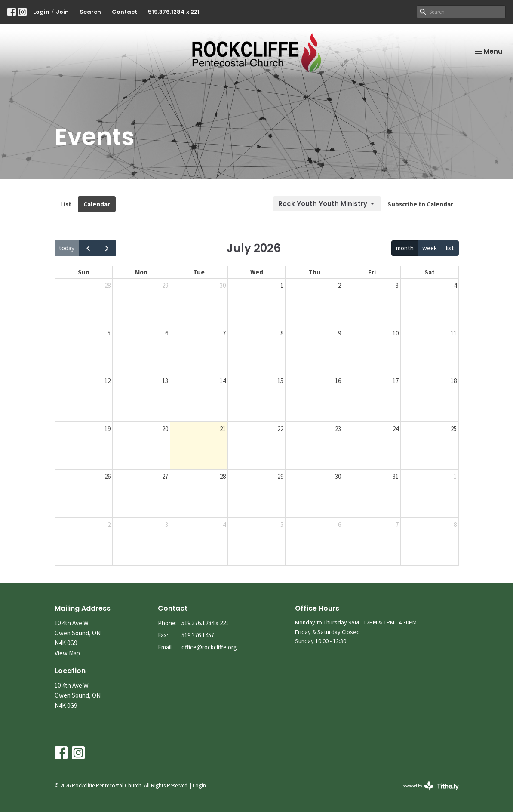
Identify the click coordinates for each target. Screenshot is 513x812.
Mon (141, 272)
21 (223, 429)
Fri (372, 272)
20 (165, 429)
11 (454, 333)
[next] (107, 248)
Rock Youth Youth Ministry (327, 204)
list (450, 248)
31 (396, 476)
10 (396, 333)
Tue (199, 272)
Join (62, 12)
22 (280, 429)
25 (454, 429)
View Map (67, 653)
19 (108, 429)
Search (90, 12)
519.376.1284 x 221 (174, 12)
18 (454, 381)
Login (41, 12)
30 (223, 285)
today (67, 248)
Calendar (97, 204)
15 (280, 381)
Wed (257, 272)
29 (165, 285)
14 (223, 381)
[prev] (88, 248)
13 (165, 381)
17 (396, 381)
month (405, 248)
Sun (84, 272)
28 (108, 285)
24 (396, 429)
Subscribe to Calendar (420, 204)
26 (108, 476)
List (66, 204)
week (430, 248)
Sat (430, 272)
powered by (431, 786)
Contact (124, 12)
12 (108, 381)
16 (338, 381)
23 (338, 429)
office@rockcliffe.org (209, 647)
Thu (314, 272)
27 (165, 476)
